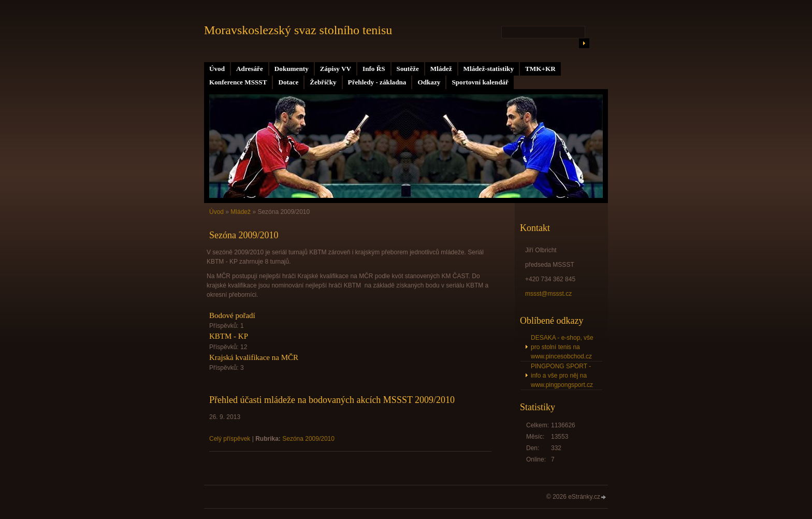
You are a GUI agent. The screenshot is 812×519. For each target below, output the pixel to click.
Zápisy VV (336, 69)
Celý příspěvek (230, 439)
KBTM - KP (229, 336)
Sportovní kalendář (480, 82)
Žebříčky (323, 82)
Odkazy (429, 82)
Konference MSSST (238, 82)
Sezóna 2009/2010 (308, 439)
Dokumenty (292, 69)
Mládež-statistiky (489, 69)
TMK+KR (540, 69)
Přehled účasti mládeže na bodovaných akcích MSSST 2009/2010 (332, 400)
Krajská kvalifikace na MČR (254, 357)
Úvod (217, 69)
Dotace (288, 82)
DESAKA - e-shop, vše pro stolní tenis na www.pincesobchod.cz (562, 347)
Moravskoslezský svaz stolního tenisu (298, 30)
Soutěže (408, 69)
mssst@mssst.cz (548, 294)
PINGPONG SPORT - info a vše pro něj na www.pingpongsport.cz (562, 376)
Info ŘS (374, 69)
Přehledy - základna (377, 82)
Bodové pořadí (232, 315)
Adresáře (250, 69)
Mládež (441, 69)
